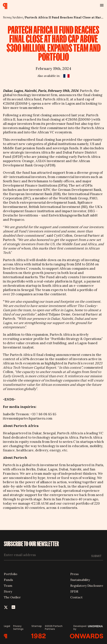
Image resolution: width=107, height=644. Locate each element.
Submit (96, 556)
